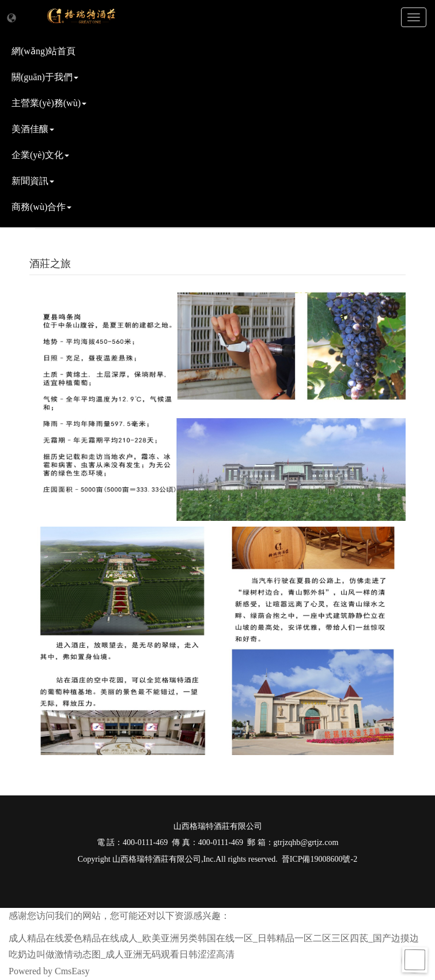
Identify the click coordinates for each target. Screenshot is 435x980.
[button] (12, 18)
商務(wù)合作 (41, 207)
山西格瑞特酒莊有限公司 (157, 859)
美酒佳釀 (33, 129)
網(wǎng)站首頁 (43, 51)
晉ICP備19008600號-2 (319, 859)
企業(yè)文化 (40, 155)
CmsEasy (72, 971)
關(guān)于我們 (45, 77)
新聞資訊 (33, 181)
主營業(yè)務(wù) (49, 103)
